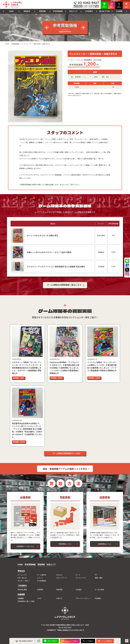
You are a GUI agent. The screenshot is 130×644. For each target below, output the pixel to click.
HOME (11, 11)
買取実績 (42, 11)
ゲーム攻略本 (94, 77)
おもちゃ (59, 575)
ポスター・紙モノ (24, 581)
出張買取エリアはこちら (25, 546)
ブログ (39, 598)
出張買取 (40, 590)
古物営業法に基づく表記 (26, 601)
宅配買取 (59, 590)
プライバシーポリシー (83, 598)
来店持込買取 (22, 590)
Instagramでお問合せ (70, 641)
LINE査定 (79, 590)
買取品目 (27, 11)
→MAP (87, 625)
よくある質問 (99, 590)
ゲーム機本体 (42, 575)
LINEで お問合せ (104, 5)
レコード (40, 578)
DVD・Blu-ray (22, 578)
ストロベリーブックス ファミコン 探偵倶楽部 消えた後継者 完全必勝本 (56, 267)
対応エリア (73, 11)
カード (78, 575)
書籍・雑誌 (105, 77)
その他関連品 (42, 581)
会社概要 (119, 11)
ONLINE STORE (104, 11)
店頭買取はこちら (105, 544)
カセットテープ (62, 578)
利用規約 (98, 598)
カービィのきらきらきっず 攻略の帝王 (42, 236)
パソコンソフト (81, 578)
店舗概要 (21, 594)
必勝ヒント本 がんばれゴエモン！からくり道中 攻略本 (49, 252)
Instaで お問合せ (112, 5)
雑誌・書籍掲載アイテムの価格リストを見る (65, 469)
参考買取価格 (58, 11)
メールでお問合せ (105, 641)
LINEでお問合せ (51, 641)
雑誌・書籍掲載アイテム (78, 77)
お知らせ (59, 598)
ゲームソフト (22, 575)
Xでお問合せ (88, 641)
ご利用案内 (89, 11)
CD (96, 575)
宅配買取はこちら (65, 544)
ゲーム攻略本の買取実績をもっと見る (65, 453)
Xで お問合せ (119, 5)
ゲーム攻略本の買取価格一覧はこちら (64, 285)
